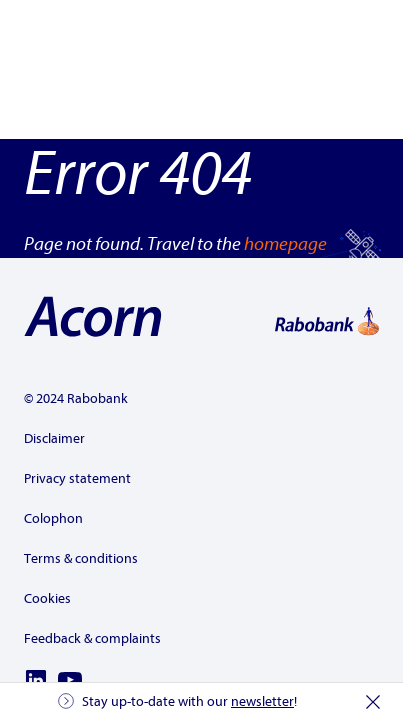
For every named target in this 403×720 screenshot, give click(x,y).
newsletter (262, 701)
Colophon (53, 518)
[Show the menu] (359, 40)
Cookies (47, 598)
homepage (285, 244)
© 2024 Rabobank (76, 398)
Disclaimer (54, 438)
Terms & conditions (81, 558)
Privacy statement (77, 478)
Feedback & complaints (92, 638)
